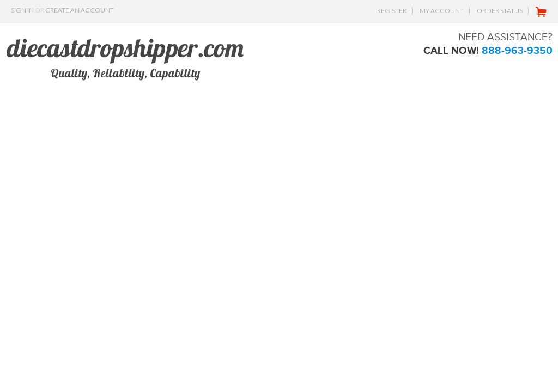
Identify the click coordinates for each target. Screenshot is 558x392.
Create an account (80, 10)
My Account (442, 11)
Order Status (500, 11)
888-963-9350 (517, 50)
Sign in (22, 10)
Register (392, 11)
